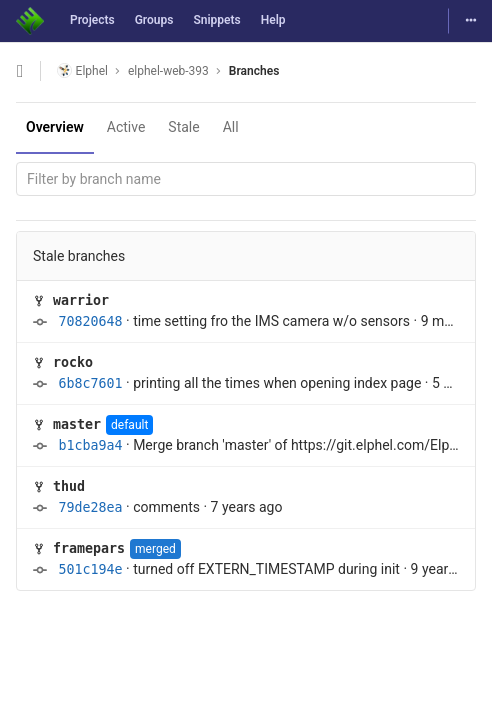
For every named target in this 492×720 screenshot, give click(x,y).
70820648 (90, 321)
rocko (73, 362)
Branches (254, 71)
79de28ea (90, 507)
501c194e (90, 569)
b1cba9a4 (90, 445)
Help (273, 20)
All (231, 127)
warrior (81, 300)
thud (69, 486)
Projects (92, 20)
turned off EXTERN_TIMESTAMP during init (266, 569)
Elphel (82, 70)
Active (126, 127)
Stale (183, 127)
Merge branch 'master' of (212, 445)
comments (166, 507)
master (77, 424)
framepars (89, 548)
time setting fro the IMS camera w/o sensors (271, 321)
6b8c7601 (90, 383)
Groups (154, 20)
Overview (55, 127)
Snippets (216, 20)
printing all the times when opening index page (277, 383)
